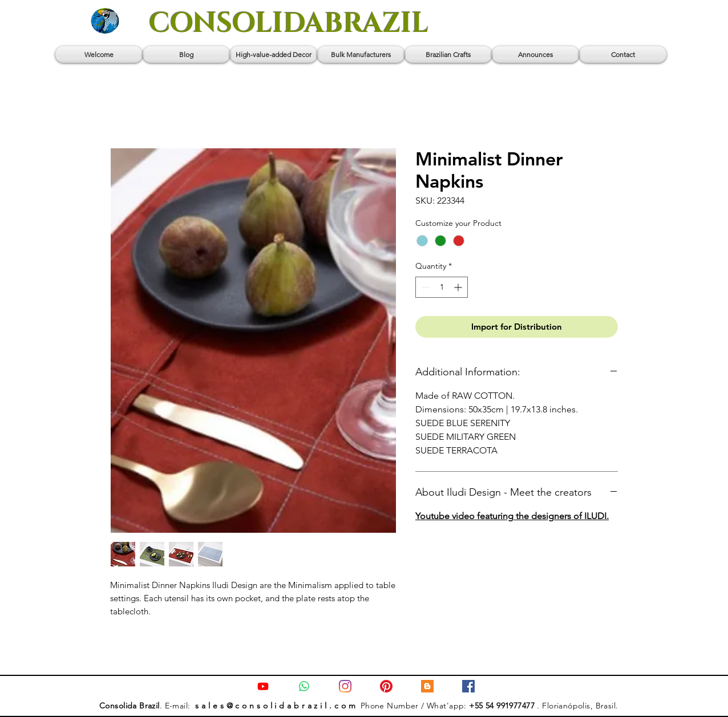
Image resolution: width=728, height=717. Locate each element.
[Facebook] (468, 686)
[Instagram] (345, 686)
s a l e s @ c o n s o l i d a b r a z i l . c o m (276, 706)
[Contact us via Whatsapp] (304, 686)
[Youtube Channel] (263, 686)
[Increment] (459, 287)
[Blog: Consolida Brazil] (427, 686)
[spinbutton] (442, 287)
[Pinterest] (386, 686)
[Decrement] (424, 287)
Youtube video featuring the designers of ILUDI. (512, 516)
